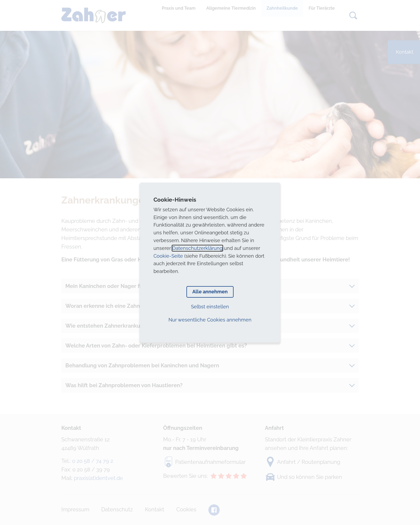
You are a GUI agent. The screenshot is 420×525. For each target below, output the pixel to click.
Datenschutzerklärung (197, 248)
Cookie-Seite (168, 256)
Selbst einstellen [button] (210, 307)
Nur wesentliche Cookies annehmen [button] (210, 320)
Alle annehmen (210, 292)
